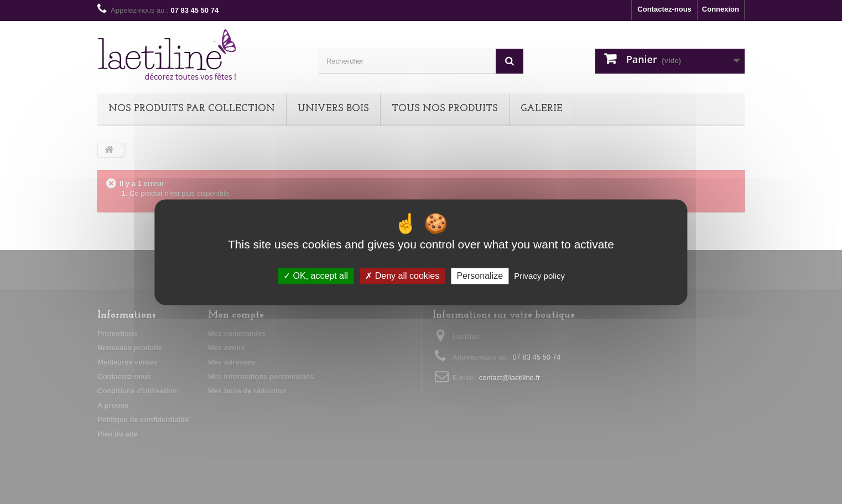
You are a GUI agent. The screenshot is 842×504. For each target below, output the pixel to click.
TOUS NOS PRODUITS (445, 109)
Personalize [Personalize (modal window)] (480, 276)
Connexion (721, 9)
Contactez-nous (664, 9)
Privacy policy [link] (539, 276)
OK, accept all (316, 276)
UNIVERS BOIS (333, 109)
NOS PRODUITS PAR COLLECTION (192, 109)
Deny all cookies (402, 276)
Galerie (542, 109)
